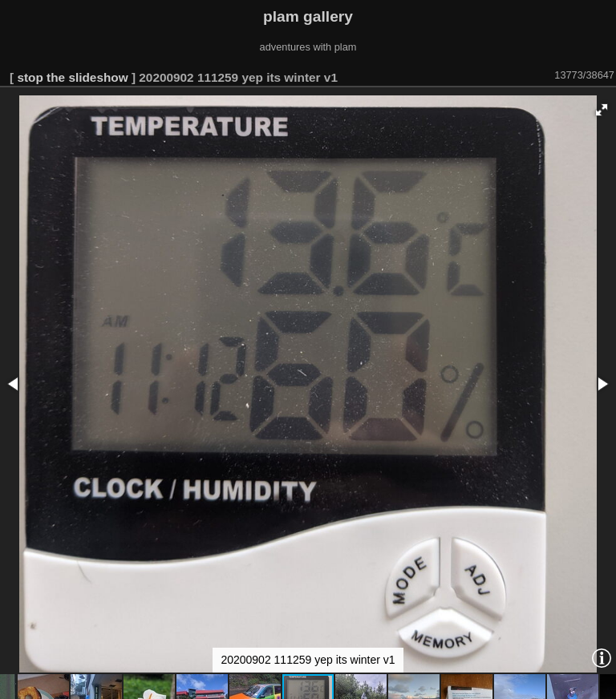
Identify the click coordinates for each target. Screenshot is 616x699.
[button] (602, 110)
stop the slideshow (72, 77)
